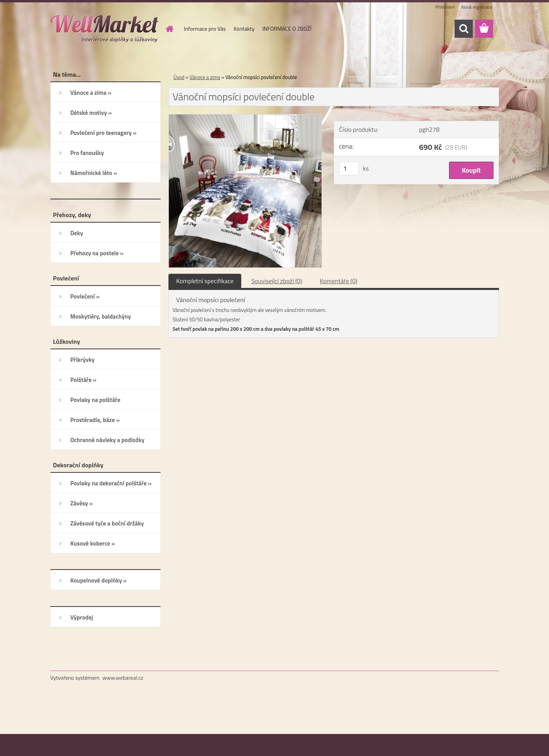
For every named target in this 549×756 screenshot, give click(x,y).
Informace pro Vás (205, 29)
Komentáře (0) (339, 281)
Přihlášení (445, 7)
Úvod (179, 77)
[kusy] (349, 169)
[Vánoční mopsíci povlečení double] (245, 118)
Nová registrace (477, 7)
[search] (464, 29)
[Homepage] (169, 29)
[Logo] (104, 29)
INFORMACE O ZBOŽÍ (287, 29)
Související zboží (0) (276, 281)
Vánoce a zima (205, 77)
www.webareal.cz (123, 678)
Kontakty (244, 29)
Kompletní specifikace (205, 281)
